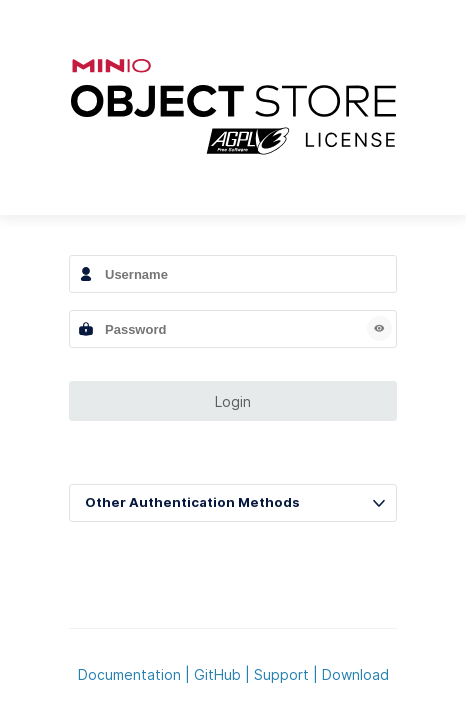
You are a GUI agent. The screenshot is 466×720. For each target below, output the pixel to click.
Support (281, 674)
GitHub (217, 674)
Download (355, 674)
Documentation (129, 674)
